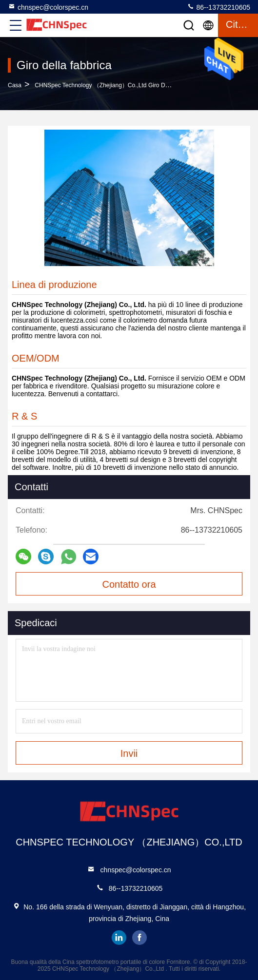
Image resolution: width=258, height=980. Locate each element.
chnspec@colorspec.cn (48, 7)
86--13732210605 (218, 7)
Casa (15, 85)
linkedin (119, 938)
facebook (139, 938)
